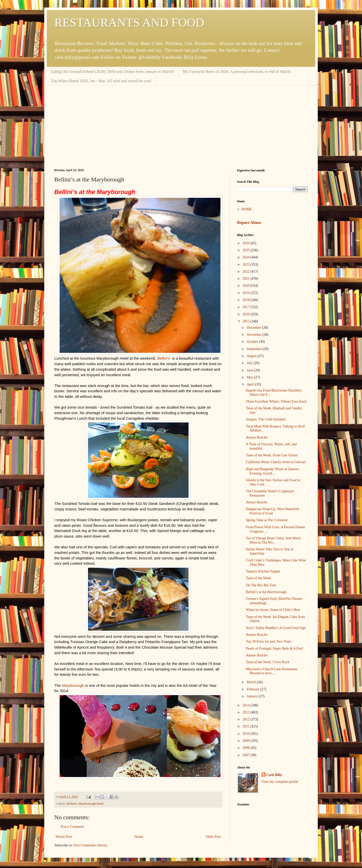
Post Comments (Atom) (90, 845)
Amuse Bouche (257, 437)
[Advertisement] (181, 123)
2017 (247, 307)
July (250, 363)
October (253, 342)
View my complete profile (280, 782)
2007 (247, 755)
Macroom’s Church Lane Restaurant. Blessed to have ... (272, 671)
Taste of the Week (258, 578)
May (250, 377)
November (255, 335)
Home (139, 837)
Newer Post (64, 837)
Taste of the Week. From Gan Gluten (272, 455)
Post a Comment (72, 827)
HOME (247, 209)
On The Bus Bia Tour (261, 585)
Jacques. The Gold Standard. (266, 419)
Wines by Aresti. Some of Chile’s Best (273, 610)
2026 (247, 243)
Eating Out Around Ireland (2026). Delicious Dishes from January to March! (112, 71)
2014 (247, 705)
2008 (247, 748)
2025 (247, 250)
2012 (247, 719)
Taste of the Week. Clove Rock (268, 662)
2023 (247, 264)
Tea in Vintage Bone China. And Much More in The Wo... (273, 540)
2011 (246, 726)
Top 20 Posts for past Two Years (268, 641)
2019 (247, 293)
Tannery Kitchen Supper (263, 571)
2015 (247, 321)
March (252, 682)
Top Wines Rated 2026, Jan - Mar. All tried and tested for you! (101, 81)
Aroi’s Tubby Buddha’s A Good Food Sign (276, 628)
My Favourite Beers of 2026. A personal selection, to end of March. (237, 71)
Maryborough (73, 685)
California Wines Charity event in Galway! (276, 462)
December (254, 328)
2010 (247, 734)
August (252, 356)
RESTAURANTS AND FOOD (129, 22)
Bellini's (72, 804)
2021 (247, 279)
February (253, 689)
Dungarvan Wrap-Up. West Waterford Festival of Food (273, 511)
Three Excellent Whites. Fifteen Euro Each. (277, 401)
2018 (247, 300)
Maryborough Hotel (91, 804)
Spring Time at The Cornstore (267, 520)
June (250, 370)
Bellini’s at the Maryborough (266, 592)
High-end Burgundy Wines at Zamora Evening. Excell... (272, 471)
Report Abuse (249, 223)
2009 (247, 741)
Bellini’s (164, 358)
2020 (247, 286)
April (251, 384)
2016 (247, 314)
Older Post (213, 837)
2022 (247, 272)
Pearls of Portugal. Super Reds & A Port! (275, 648)
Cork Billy (274, 775)
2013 (247, 712)
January (253, 696)
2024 (247, 257)
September (255, 349)
